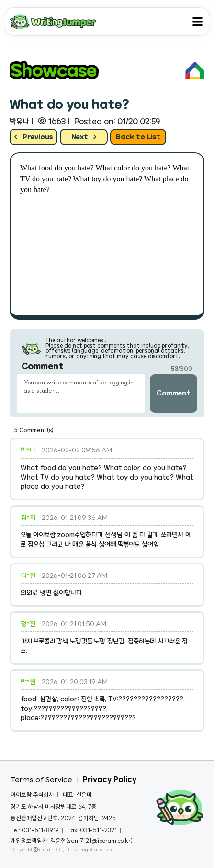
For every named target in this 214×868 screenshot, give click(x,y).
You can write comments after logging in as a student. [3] (81, 394)
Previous (34, 137)
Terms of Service (41, 780)
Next (84, 137)
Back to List (138, 137)
